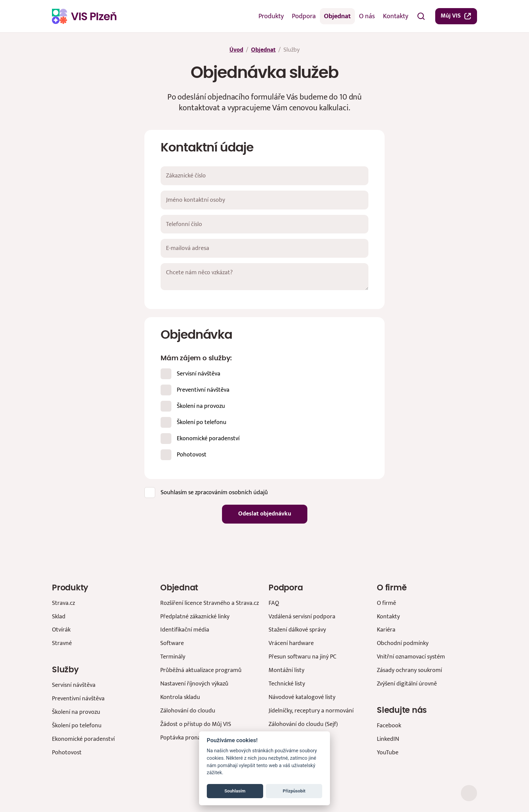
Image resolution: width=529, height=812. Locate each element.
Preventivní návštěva (203, 389)
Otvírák (61, 630)
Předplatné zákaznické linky (195, 617)
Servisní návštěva (199, 373)
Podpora (304, 16)
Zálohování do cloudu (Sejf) (303, 724)
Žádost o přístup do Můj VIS (196, 724)
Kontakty (396, 16)
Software (172, 643)
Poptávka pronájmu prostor (196, 738)
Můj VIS (456, 16)
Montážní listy (286, 670)
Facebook (389, 725)
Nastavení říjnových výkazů (194, 684)
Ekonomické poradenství (208, 438)
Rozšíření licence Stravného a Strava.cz (210, 603)
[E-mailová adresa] (264, 248)
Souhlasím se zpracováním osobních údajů (214, 492)
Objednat (337, 16)
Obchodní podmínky (403, 643)
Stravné (62, 643)
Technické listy (287, 684)
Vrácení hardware (291, 643)
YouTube (388, 752)
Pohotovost (192, 454)
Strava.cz (63, 603)
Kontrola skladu (180, 697)
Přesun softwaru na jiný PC (302, 657)
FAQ (274, 603)
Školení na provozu (201, 406)
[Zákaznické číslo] (264, 176)
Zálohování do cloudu (188, 711)
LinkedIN (388, 739)
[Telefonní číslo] (264, 224)
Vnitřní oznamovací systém (411, 657)
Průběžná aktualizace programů (201, 670)
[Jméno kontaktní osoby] (264, 200)
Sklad (59, 617)
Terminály (173, 657)
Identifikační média (185, 630)
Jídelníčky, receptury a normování (311, 711)
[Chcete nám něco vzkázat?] (264, 277)
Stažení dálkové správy (297, 630)
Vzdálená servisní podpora (302, 617)
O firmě (386, 603)
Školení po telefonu (202, 422)
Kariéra (386, 630)
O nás (367, 16)
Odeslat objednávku (265, 514)
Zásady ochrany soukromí (409, 670)
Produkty (271, 16)
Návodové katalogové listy (302, 697)
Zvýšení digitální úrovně (407, 684)
